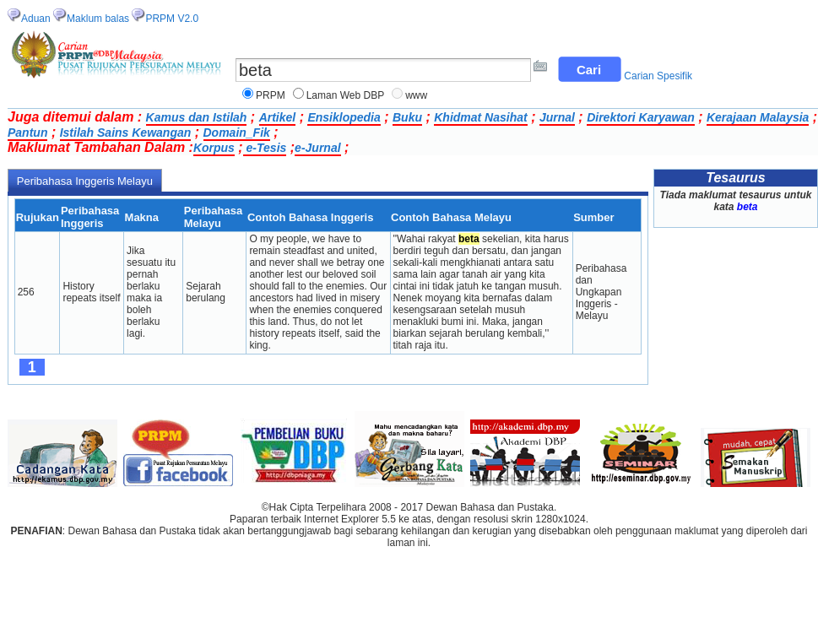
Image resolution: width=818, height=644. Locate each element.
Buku (407, 117)
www (416, 95)
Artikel (278, 117)
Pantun (27, 133)
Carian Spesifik (658, 76)
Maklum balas (98, 19)
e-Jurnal (317, 148)
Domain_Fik (237, 133)
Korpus (214, 148)
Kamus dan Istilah (197, 117)
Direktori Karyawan (641, 117)
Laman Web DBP (346, 95)
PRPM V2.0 (172, 19)
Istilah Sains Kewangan (126, 133)
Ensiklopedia (344, 117)
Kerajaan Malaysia (758, 117)
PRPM (271, 95)
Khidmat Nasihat (480, 117)
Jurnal (557, 117)
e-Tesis (265, 148)
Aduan (36, 19)
